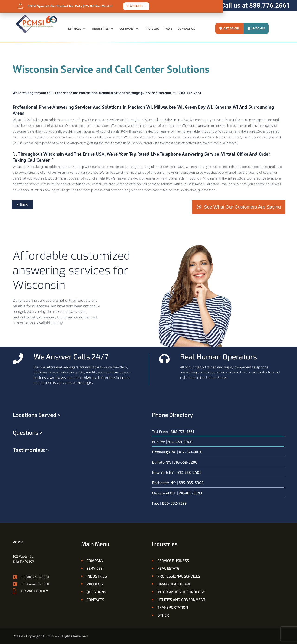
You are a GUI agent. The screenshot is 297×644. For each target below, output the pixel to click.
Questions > (28, 432)
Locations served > (37, 415)
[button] (77, 29)
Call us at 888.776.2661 (255, 5)
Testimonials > (31, 450)
